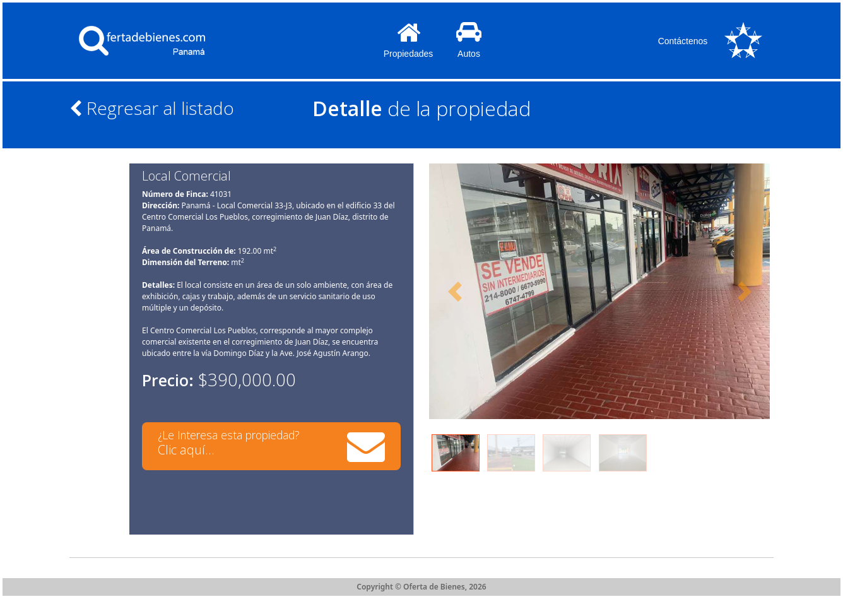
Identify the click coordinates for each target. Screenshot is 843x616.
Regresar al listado (152, 108)
